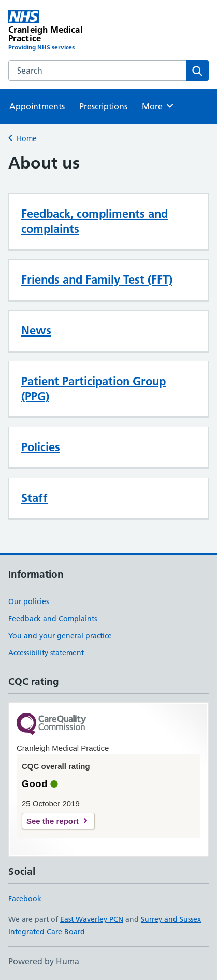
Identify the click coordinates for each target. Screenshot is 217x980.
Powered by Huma (44, 961)
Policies (41, 447)
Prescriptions (103, 106)
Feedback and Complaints (53, 619)
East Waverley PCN (92, 919)
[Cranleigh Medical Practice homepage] (59, 31)
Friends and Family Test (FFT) (97, 279)
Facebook (25, 899)
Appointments (37, 106)
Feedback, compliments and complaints (95, 221)
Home (27, 138)
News (36, 330)
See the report (53, 821)
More (158, 106)
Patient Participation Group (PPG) (93, 389)
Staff (34, 498)
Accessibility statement (46, 653)
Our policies (28, 601)
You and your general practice (60, 636)
